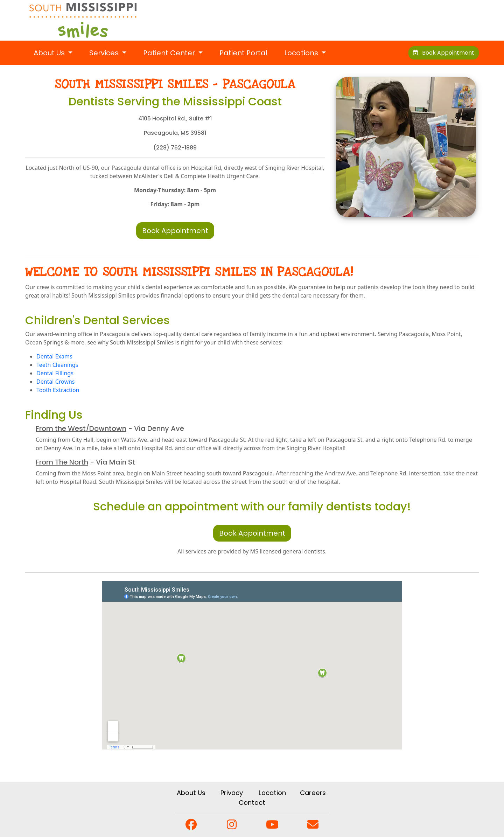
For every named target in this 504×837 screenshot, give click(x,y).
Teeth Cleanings (57, 365)
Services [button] (105, 53)
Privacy (232, 793)
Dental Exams (54, 356)
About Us (191, 793)
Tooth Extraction (58, 390)
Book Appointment (444, 53)
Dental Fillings (55, 373)
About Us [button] (50, 53)
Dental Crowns (56, 382)
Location (272, 793)
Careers (313, 793)
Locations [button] (302, 53)
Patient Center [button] (170, 53)
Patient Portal (243, 53)
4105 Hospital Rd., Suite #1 (175, 118)
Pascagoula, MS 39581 (175, 133)
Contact (252, 803)
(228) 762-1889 (175, 148)
